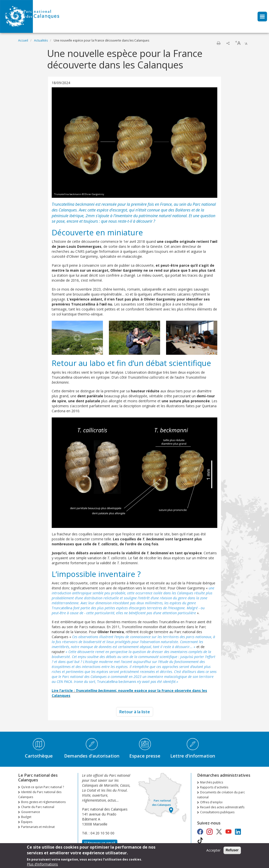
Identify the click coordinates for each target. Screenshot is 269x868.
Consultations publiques (217, 812)
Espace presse (145, 756)
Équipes (27, 822)
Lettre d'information (193, 756)
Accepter (213, 852)
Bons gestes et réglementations (43, 802)
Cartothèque (39, 756)
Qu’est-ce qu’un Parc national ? (43, 787)
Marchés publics (212, 782)
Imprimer (219, 43)
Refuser (232, 852)
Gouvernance (31, 812)
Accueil (23, 40)
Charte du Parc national (38, 807)
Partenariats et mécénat (38, 827)
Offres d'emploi (211, 802)
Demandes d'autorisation (92, 756)
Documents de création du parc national (221, 795)
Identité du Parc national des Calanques (40, 794)
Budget (26, 817)
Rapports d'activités (214, 787)
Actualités (41, 40)
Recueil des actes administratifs (222, 807)
